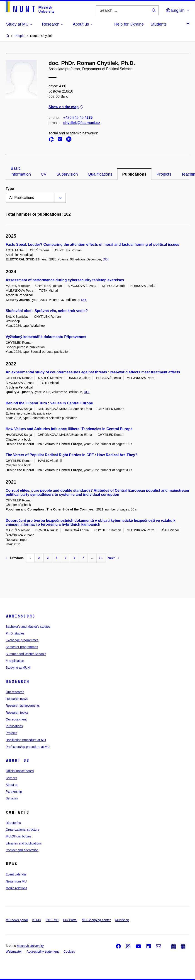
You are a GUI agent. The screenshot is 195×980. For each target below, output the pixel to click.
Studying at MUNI (18, 668)
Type (10, 189)
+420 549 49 (78, 118)
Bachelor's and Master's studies (28, 627)
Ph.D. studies (15, 633)
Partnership (14, 792)
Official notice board (20, 771)
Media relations (16, 888)
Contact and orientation (22, 850)
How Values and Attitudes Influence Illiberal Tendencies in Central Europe (69, 429)
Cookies (69, 951)
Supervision (67, 174)
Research (17, 682)
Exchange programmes (22, 640)
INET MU (52, 920)
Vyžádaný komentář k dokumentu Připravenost (46, 337)
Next (113, 558)
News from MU (16, 881)
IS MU (37, 920)
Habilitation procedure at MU (26, 740)
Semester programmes (22, 647)
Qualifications (100, 174)
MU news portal (17, 920)
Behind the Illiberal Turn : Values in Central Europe (49, 403)
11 (101, 558)
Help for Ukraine (129, 24)
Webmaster (14, 951)
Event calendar (16, 874)
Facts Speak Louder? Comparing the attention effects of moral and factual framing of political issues (92, 244)
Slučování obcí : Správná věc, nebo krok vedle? (47, 311)
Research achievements (23, 706)
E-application (15, 661)
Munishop (122, 920)
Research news (17, 699)
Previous (15, 558)
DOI (106, 259)
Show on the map (66, 107)
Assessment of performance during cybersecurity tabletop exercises (65, 280)
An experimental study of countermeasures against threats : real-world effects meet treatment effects (93, 372)
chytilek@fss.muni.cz (82, 123)
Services (12, 798)
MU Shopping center (96, 920)
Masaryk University (30, 946)
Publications (134, 174)
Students (159, 24)
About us (17, 761)
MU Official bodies (18, 836)
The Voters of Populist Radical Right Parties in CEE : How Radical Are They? (72, 455)
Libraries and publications (24, 843)
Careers (11, 778)
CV (44, 174)
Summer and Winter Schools (26, 654)
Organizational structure (23, 830)
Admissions (20, 616)
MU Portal (70, 920)
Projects (164, 174)
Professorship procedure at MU (28, 747)
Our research (15, 692)
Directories (13, 823)
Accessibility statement (43, 951)
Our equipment (16, 719)
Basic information (21, 171)
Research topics (17, 713)
